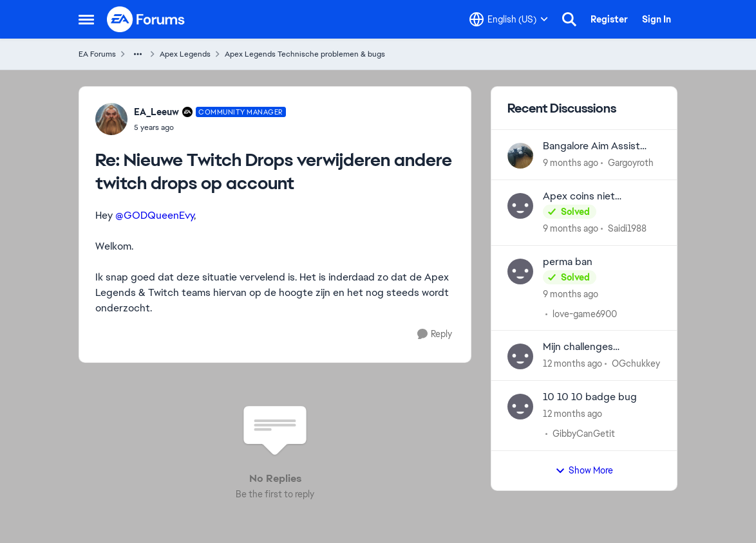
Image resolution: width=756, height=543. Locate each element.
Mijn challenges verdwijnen (578, 347)
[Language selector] (509, 19)
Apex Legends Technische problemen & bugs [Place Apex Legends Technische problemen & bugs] (305, 54)
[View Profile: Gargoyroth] (520, 156)
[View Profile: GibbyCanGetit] (520, 407)
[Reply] (435, 334)
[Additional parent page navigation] (138, 54)
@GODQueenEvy (155, 215)
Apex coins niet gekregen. (579, 197)
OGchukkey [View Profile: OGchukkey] (636, 364)
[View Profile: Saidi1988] (520, 206)
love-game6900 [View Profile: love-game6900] (585, 313)
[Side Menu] (86, 19)
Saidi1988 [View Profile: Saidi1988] (627, 228)
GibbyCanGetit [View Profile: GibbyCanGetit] (584, 434)
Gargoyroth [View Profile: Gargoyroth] (631, 163)
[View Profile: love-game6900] (520, 271)
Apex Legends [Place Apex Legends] (185, 54)
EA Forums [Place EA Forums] (97, 54)
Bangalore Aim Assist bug (591, 146)
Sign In (657, 19)
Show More (584, 470)
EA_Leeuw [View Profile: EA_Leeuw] (156, 112)
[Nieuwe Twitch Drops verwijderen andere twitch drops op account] (210, 127)
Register (609, 19)
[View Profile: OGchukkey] (520, 356)
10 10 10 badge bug (590, 397)
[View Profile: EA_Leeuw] (111, 119)
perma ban (568, 262)
